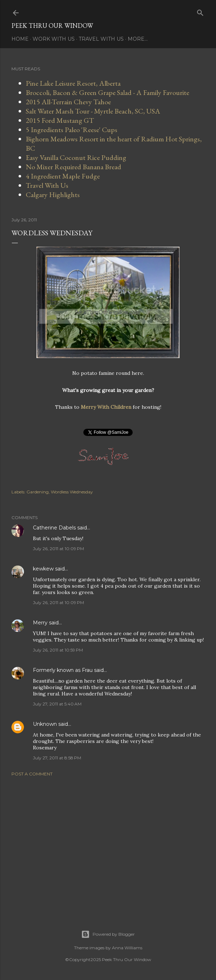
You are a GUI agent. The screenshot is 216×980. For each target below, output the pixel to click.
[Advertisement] (108, 844)
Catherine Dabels (54, 528)
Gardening (38, 492)
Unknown (45, 724)
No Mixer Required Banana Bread (73, 167)
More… (138, 39)
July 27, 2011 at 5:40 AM (57, 704)
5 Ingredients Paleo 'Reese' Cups (72, 130)
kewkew (43, 569)
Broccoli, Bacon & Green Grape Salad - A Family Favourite (107, 92)
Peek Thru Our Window (52, 26)
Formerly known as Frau (63, 670)
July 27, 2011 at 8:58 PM (57, 758)
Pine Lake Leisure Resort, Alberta (73, 83)
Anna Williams (127, 948)
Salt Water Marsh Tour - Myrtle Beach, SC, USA (93, 111)
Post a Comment (32, 774)
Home (20, 39)
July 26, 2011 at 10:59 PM (58, 650)
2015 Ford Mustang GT (60, 120)
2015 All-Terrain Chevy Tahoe (68, 102)
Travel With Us (101, 39)
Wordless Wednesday (72, 492)
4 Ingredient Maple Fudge (63, 176)
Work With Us (54, 39)
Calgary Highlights (53, 195)
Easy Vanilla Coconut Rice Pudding (76, 157)
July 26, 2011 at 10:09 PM (58, 549)
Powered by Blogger (108, 934)
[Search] (200, 11)
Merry (40, 623)
